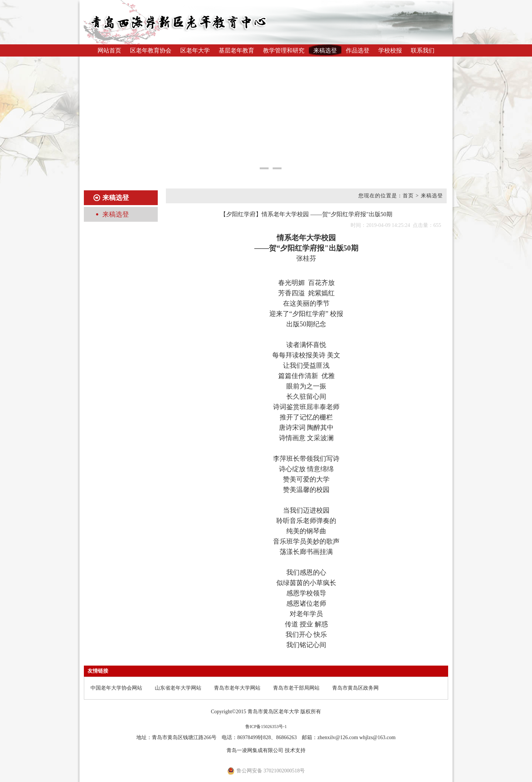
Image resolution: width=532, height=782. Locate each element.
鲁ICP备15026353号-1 (266, 727)
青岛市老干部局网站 (296, 688)
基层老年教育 (236, 50)
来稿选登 (325, 50)
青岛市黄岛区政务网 (355, 688)
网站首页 (109, 50)
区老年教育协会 (151, 50)
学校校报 (390, 50)
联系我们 (423, 50)
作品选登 (358, 50)
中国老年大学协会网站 (116, 688)
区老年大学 (195, 50)
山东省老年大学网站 (178, 688)
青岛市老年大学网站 (237, 688)
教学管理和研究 (284, 50)
